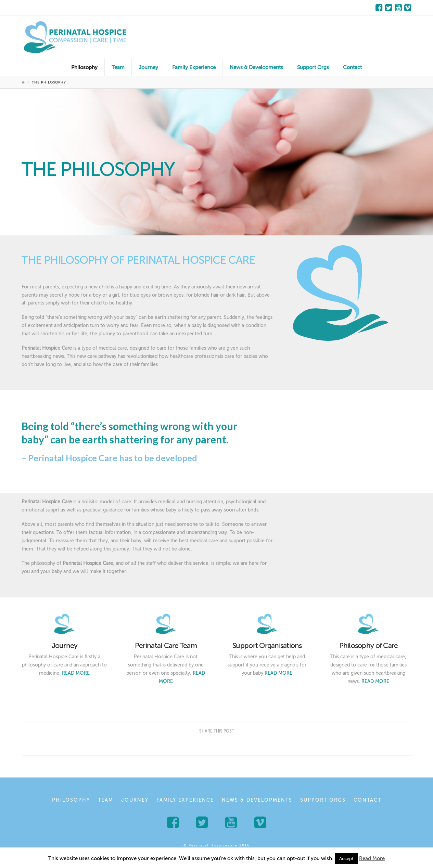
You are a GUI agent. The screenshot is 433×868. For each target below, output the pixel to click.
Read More (372, 858)
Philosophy (71, 800)
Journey (135, 800)
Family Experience (185, 800)
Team (106, 800)
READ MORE (76, 673)
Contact (367, 800)
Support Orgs (323, 800)
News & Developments (257, 800)
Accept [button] (346, 859)
